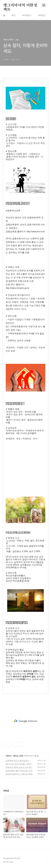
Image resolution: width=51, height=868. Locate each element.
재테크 (8, 756)
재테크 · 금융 (18, 756)
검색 (40, 5)
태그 (14, 15)
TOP (46, 859)
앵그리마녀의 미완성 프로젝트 (24, 6)
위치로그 (42, 15)
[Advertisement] (26, 465)
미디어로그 (27, 15)
